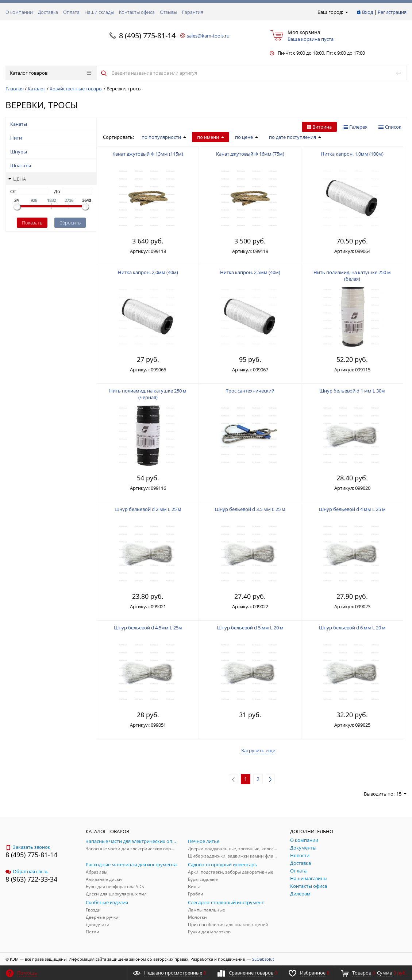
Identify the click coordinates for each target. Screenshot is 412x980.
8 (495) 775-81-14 (147, 36)
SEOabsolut (263, 959)
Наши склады (99, 12)
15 (401, 794)
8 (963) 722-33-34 (31, 879)
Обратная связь (27, 871)
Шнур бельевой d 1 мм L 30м (352, 391)
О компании (19, 12)
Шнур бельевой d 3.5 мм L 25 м (250, 509)
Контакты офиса (137, 12)
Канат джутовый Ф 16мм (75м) (250, 154)
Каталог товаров (51, 73)
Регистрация (392, 12)
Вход (367, 12)
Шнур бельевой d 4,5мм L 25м (148, 628)
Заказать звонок (28, 847)
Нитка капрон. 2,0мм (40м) (148, 272)
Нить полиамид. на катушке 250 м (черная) (148, 394)
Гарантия (193, 12)
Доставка (48, 12)
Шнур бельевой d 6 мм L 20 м (352, 628)
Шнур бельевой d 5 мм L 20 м (250, 628)
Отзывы (168, 12)
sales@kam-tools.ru (208, 36)
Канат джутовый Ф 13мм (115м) (148, 154)
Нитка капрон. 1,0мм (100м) (352, 154)
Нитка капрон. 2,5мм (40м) (250, 272)
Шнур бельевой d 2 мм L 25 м (148, 509)
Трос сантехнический (250, 391)
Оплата (71, 12)
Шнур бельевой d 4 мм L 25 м (352, 509)
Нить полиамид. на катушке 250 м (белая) (352, 276)
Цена (17, 179)
